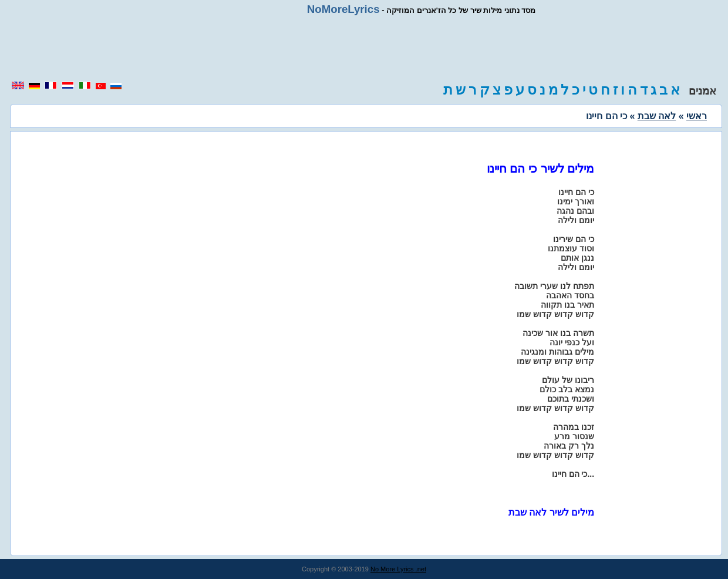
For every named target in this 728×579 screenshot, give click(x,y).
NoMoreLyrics (343, 9)
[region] (364, 48)
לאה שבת (657, 116)
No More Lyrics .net (398, 569)
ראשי (697, 116)
